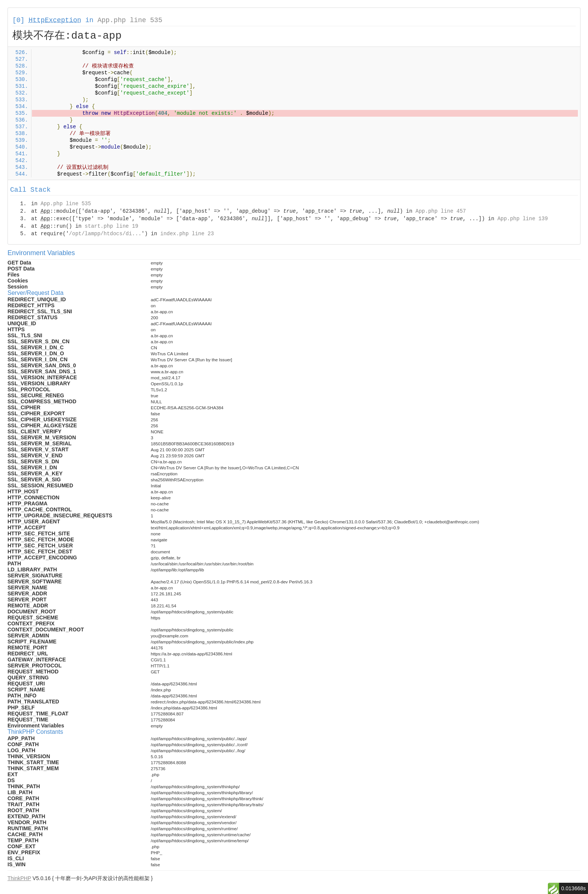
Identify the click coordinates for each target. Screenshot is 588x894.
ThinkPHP (19, 878)
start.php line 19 (112, 226)
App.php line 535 (130, 20)
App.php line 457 (441, 211)
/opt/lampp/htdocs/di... (105, 234)
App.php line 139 (522, 219)
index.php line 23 (187, 234)
